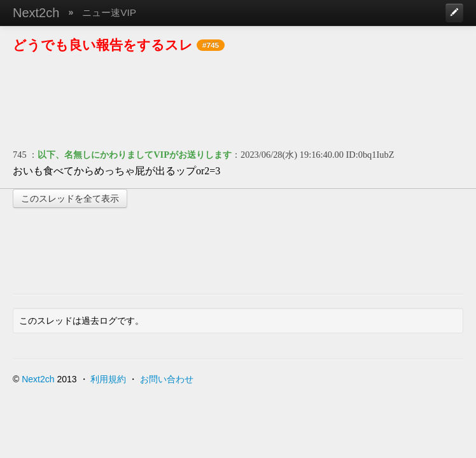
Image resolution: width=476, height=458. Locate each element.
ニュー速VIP (109, 12)
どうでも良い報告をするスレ (103, 45)
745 (20, 155)
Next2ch (36, 13)
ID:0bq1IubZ (370, 155)
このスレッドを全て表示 (70, 198)
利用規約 (108, 379)
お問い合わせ (167, 379)
